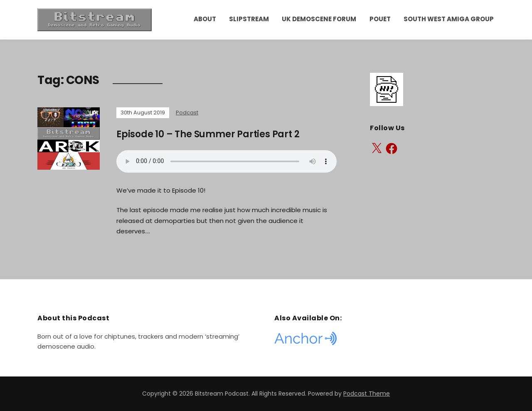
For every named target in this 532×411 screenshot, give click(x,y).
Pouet (380, 19)
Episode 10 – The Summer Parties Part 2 (208, 134)
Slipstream (249, 19)
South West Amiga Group (449, 19)
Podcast (187, 113)
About (205, 19)
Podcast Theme (367, 394)
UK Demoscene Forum (319, 19)
